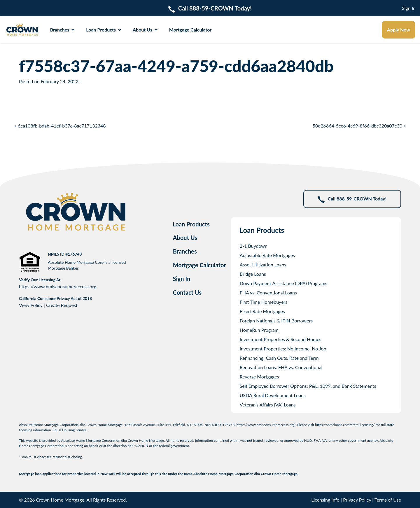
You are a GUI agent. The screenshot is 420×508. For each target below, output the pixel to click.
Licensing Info (325, 500)
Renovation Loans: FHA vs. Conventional (281, 367)
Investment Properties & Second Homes (281, 339)
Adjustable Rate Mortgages (267, 255)
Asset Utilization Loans (263, 265)
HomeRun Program (259, 330)
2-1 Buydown (254, 246)
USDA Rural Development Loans (273, 395)
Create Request (62, 305)
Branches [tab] (185, 251)
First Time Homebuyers (264, 302)
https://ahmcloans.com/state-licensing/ (345, 425)
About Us (145, 30)
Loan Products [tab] (191, 224)
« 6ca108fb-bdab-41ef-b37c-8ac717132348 (60, 126)
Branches (62, 30)
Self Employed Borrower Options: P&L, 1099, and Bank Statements (308, 386)
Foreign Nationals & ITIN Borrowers (276, 321)
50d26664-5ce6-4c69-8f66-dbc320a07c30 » (359, 126)
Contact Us (187, 292)
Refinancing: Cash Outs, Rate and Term (279, 358)
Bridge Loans (253, 274)
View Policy (31, 305)
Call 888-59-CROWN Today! (352, 199)
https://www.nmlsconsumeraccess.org (58, 286)
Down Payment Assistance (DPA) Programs (283, 283)
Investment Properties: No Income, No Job (283, 349)
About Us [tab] (185, 238)
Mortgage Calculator (190, 30)
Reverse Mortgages (259, 377)
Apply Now (399, 30)
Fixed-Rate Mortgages (262, 311)
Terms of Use (388, 500)
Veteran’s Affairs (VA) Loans (268, 405)
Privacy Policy (357, 500)
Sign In (409, 8)
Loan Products (104, 30)
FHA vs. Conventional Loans (268, 293)
